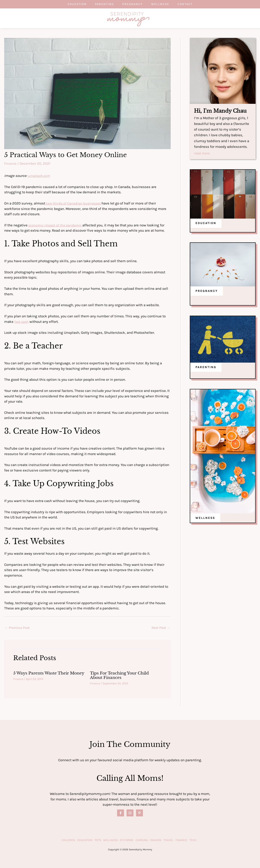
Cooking (142, 840)
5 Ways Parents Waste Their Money (43, 676)
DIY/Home (127, 840)
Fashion (156, 840)
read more (202, 154)
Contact (193, 4)
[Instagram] (130, 813)
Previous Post (18, 628)
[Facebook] (121, 813)
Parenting (100, 4)
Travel (168, 840)
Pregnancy (133, 4)
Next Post (160, 628)
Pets (98, 840)
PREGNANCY (207, 291)
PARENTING (206, 367)
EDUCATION (206, 223)
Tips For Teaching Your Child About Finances (122, 676)
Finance (11, 163)
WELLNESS (205, 518)
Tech (193, 840)
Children (68, 840)
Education (69, 4)
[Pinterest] (139, 813)
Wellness (164, 4)
